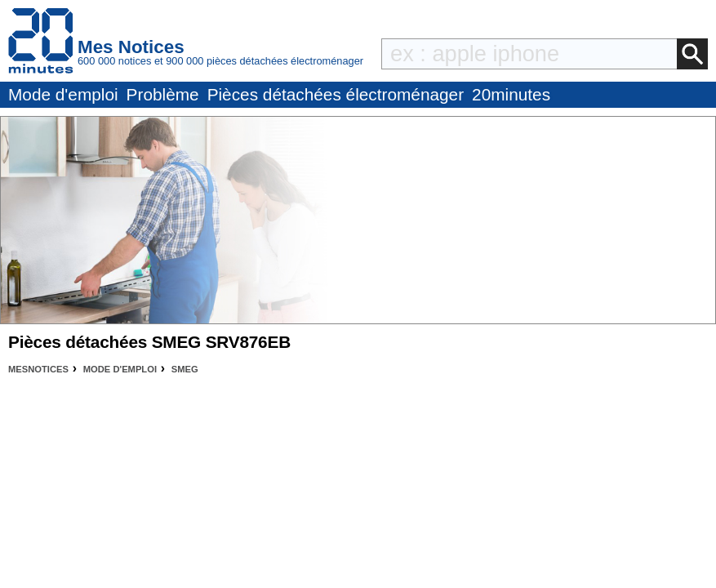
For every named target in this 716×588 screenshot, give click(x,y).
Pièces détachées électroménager (336, 94)
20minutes (511, 94)
